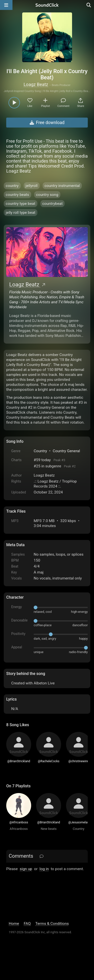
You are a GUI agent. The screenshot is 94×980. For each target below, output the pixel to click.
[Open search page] (89, 5)
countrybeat (53, 204)
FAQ (27, 924)
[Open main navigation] (6, 5)
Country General (66, 451)
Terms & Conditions (52, 924)
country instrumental (62, 186)
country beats (17, 195)
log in (44, 869)
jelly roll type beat (21, 213)
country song (47, 195)
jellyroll (32, 186)
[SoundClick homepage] (47, 5)
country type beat (20, 204)
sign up (26, 869)
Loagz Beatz (36, 84)
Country (40, 451)
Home (14, 924)
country (12, 186)
